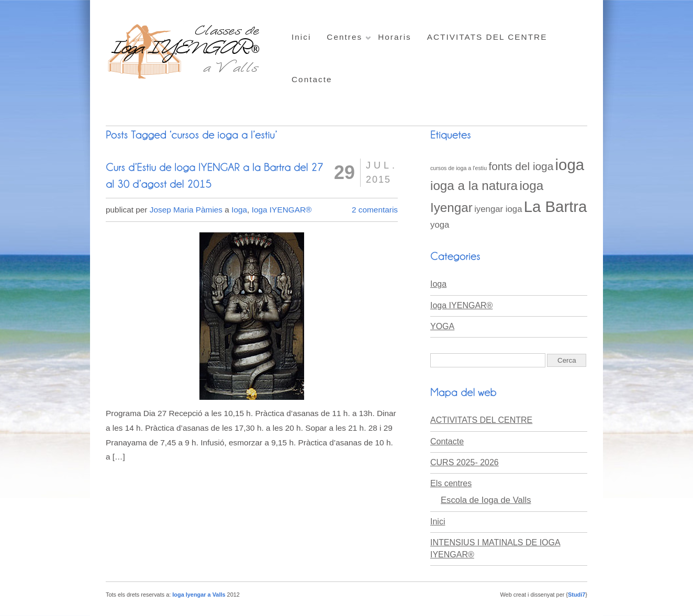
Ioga (239, 210)
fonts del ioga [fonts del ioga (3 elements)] (521, 166)
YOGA (442, 326)
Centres (344, 37)
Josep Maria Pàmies (186, 210)
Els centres (451, 483)
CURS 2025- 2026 (465, 462)
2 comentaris (375, 210)
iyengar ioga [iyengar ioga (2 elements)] (498, 209)
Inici (301, 37)
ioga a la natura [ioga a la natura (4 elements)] (474, 186)
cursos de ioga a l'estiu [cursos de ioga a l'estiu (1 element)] (459, 168)
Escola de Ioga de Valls (486, 500)
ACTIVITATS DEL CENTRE (487, 37)
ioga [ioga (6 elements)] (570, 165)
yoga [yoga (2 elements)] (440, 225)
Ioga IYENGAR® (282, 210)
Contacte (312, 79)
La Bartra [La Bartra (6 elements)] (556, 206)
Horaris (395, 37)
